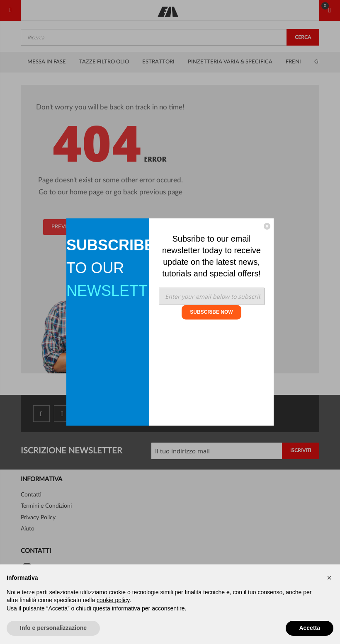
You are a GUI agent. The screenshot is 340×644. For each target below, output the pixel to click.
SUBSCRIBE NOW (211, 312)
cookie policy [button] (113, 600)
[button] (329, 578)
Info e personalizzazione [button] (53, 628)
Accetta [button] (310, 628)
